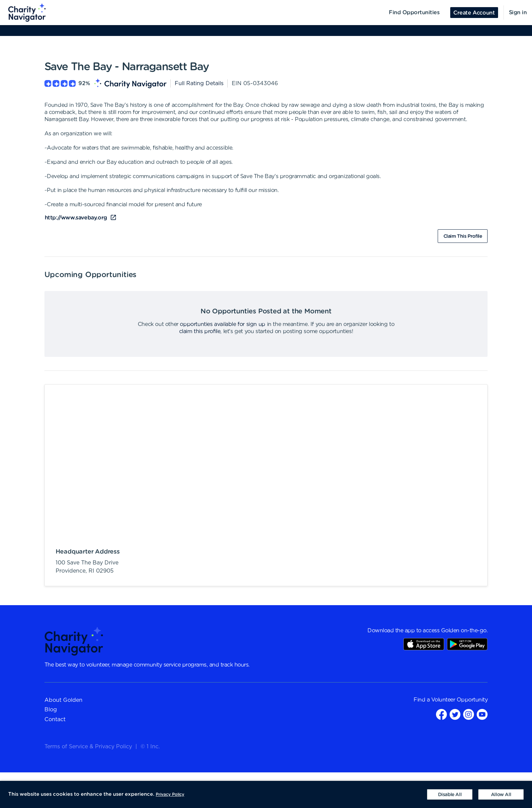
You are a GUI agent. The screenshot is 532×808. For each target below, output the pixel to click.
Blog (51, 710)
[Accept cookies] (501, 794)
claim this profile (200, 331)
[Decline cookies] (450, 794)
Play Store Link (467, 644)
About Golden (63, 700)
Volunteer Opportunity (460, 700)
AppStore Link (424, 644)
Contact (55, 719)
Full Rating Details (199, 83)
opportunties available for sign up (222, 324)
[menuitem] (23, 13)
